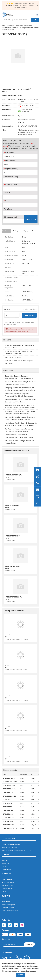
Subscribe (29, 944)
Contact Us (5, 863)
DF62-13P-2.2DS (9, 785)
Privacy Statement (7, 879)
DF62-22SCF (7, 807)
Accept (20, 975)
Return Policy (6, 902)
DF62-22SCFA (8, 810)
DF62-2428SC (8, 814)
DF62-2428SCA (8, 818)
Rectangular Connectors (11, 28)
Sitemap (4, 892)
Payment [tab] (35, 231)
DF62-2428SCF (8, 821)
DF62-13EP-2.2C (9, 778)
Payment (4, 866)
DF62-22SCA (7, 803)
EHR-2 (7, 757)
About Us (5, 860)
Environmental (6, 869)
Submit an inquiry (31, 219)
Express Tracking (7, 885)
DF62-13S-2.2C (8, 792)
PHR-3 (7, 696)
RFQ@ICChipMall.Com (14, 844)
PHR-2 (7, 635)
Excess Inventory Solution (10, 911)
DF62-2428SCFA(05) (10, 828)
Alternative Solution (8, 908)
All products (11, 26)
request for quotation (16, 322)
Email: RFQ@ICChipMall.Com (27, 148)
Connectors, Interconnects (24, 26)
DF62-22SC (7, 800)
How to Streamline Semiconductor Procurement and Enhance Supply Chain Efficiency (19, 437)
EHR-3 (7, 726)
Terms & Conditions (8, 882)
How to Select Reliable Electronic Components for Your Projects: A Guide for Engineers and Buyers (21, 425)
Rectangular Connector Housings (29, 28)
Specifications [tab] (6, 231)
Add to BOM (29, 315)
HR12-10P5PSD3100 (12, 566)
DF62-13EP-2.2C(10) (10, 782)
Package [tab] (16, 231)
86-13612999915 (14, 847)
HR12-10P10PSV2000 (13, 536)
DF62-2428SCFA (9, 825)
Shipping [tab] (25, 231)
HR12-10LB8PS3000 (12, 505)
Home (3, 26)
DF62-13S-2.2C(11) (10, 796)
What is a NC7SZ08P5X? (14, 357)
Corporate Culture (7, 889)
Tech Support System (8, 905)
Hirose (21, 95)
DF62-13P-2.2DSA (9, 789)
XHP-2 (7, 665)
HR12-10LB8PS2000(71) (14, 475)
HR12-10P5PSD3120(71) (14, 597)
